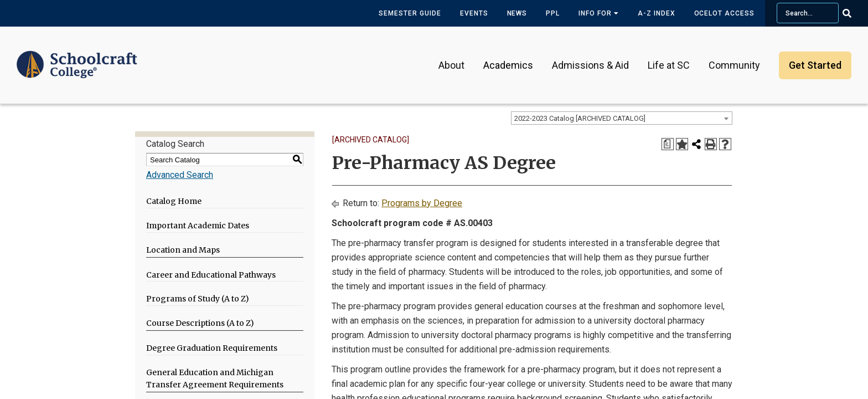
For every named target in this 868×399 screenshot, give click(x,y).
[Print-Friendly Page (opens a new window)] (711, 144)
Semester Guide (410, 13)
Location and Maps (183, 250)
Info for (599, 13)
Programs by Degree (422, 203)
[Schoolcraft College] (77, 57)
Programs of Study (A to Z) (198, 299)
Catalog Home (174, 201)
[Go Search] (854, 13)
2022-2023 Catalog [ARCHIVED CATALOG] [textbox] (580, 118)
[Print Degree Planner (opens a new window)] (668, 144)
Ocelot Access (724, 13)
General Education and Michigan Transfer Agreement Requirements (215, 379)
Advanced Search (180, 175)
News (517, 13)
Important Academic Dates (198, 226)
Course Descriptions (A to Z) (200, 323)
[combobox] (622, 118)
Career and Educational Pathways (211, 275)
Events (474, 13)
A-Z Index (657, 13)
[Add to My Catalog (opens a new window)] (682, 144)
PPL (553, 13)
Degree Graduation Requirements (212, 348)
